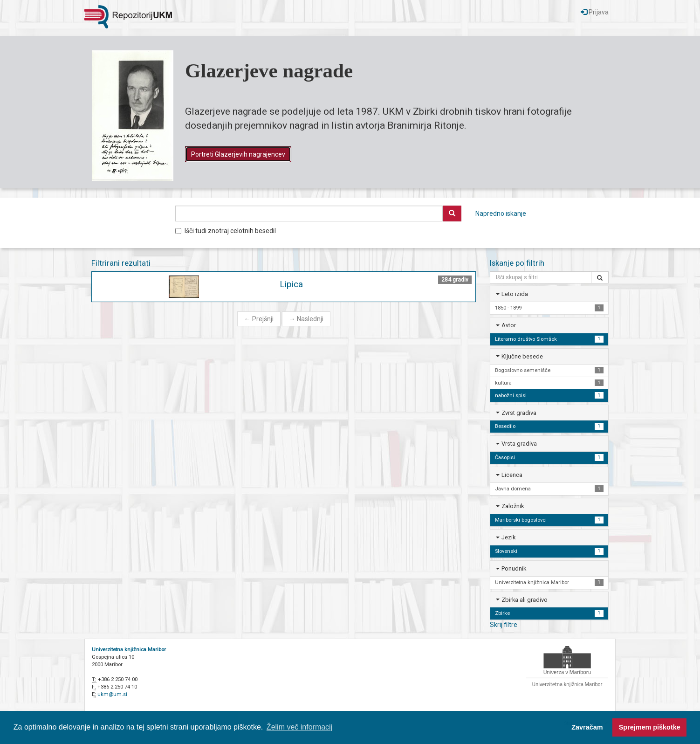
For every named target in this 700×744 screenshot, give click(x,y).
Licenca (512, 475)
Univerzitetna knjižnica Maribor (129, 650)
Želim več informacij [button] (299, 727)
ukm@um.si (112, 694)
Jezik (508, 537)
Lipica (291, 284)
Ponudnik (514, 568)
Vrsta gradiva (519, 444)
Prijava (595, 12)
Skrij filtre (504, 625)
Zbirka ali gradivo (525, 600)
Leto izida (515, 294)
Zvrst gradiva (519, 413)
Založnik (513, 506)
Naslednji (306, 319)
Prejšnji (259, 319)
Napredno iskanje (501, 214)
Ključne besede (522, 356)
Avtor (509, 325)
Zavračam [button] (587, 727)
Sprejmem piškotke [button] (650, 727)
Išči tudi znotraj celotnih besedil (226, 231)
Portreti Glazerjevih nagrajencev (238, 154)
